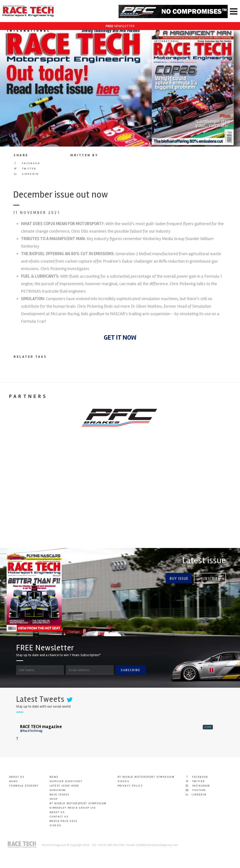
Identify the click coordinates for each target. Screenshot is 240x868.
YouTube (196, 790)
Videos (55, 826)
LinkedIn (26, 174)
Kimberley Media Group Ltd (73, 808)
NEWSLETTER (120, 26)
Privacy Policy (130, 786)
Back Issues (59, 795)
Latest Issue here (64, 786)
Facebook (27, 163)
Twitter (25, 169)
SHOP (54, 799)
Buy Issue (179, 578)
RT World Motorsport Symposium (78, 803)
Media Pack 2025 (63, 821)
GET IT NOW (120, 338)
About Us (17, 777)
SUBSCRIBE (130, 670)
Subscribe (210, 578)
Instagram (198, 786)
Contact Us (59, 817)
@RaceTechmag (31, 731)
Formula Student (24, 786)
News (14, 781)
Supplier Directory (66, 781)
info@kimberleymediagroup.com (157, 845)
